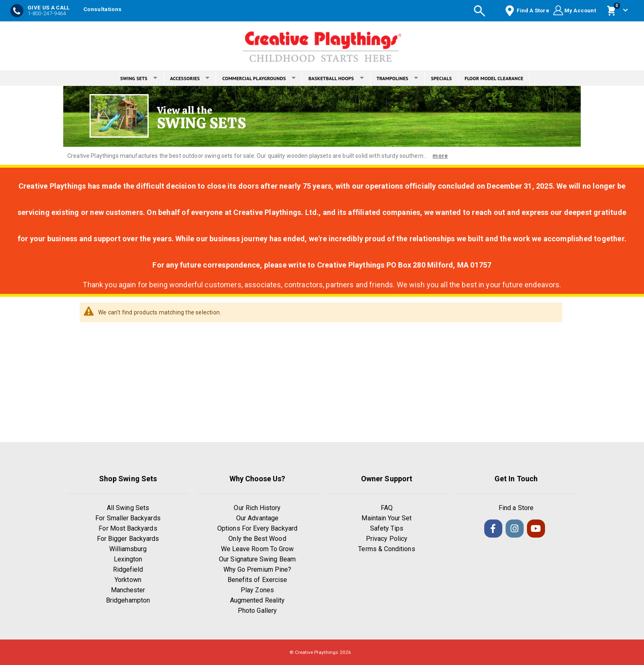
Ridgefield (128, 569)
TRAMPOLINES (398, 78)
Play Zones (257, 590)
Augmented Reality (257, 600)
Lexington (128, 559)
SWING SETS (139, 78)
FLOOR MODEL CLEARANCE (494, 78)
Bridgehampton (128, 600)
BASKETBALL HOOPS (336, 78)
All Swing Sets (128, 508)
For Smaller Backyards (128, 518)
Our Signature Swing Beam (257, 559)
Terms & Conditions (386, 549)
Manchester (128, 590)
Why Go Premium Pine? (257, 569)
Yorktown (128, 580)
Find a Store (516, 508)
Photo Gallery (257, 611)
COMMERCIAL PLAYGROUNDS (259, 78)
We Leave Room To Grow (257, 549)
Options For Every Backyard (257, 528)
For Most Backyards (128, 528)
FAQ (387, 508)
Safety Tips (387, 528)
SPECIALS (441, 78)
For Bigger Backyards (128, 539)
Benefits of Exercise (257, 580)
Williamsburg (128, 549)
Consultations (102, 9)
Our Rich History (257, 508)
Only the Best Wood (257, 539)
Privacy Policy (387, 539)
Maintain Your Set (386, 518)
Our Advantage (257, 518)
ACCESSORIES (190, 78)
